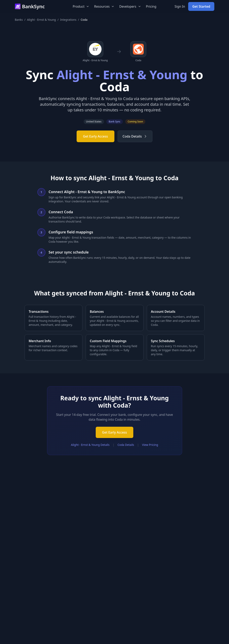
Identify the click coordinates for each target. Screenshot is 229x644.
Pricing (151, 6)
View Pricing (150, 445)
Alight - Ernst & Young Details (90, 445)
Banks (19, 20)
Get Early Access (96, 136)
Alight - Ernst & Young (42, 20)
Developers (130, 6)
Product (81, 6)
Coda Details (135, 136)
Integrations (68, 20)
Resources (104, 6)
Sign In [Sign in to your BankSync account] (180, 6)
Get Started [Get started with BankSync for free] (201, 6)
